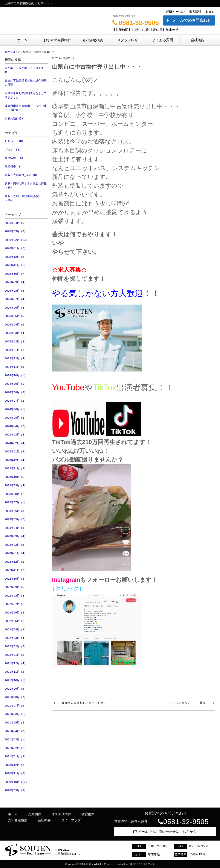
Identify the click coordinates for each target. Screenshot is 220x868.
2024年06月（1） (16, 409)
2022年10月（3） (16, 579)
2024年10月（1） (16, 375)
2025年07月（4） (16, 299)
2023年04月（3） (16, 528)
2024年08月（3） (16, 392)
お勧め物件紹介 (15, 118)
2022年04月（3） (16, 629)
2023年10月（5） (16, 477)
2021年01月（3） (16, 756)
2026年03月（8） (16, 231)
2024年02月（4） (16, 443)
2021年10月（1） (16, 680)
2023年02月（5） (16, 545)
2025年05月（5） (16, 316)
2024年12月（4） (16, 358)
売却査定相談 (93, 40)
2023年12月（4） (16, 460)
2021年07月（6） (16, 706)
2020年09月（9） (16, 790)
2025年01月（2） (16, 350)
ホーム (22, 40)
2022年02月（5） (16, 646)
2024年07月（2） (16, 401)
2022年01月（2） (16, 655)
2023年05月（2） (16, 519)
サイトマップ (71, 820)
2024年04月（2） (16, 426)
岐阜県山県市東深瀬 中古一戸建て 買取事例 (26, 108)
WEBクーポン (175, 12)
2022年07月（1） (16, 604)
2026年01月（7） (16, 248)
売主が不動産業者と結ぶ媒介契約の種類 (26, 83)
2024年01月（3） (16, 451)
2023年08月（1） (16, 494)
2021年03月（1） (16, 739)
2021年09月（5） (16, 689)
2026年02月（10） (17, 240)
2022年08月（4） (16, 596)
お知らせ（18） (15, 141)
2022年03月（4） (16, 638)
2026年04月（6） (16, 223)
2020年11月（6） (16, 773)
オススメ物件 (61, 814)
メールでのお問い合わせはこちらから (165, 832)
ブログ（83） (13, 150)
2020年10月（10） (17, 782)
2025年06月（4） (16, 308)
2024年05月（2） (16, 418)
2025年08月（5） (16, 291)
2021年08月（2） (16, 697)
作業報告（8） (14, 167)
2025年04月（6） (16, 325)
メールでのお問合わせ (189, 20)
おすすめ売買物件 (57, 40)
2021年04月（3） (16, 731)
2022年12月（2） (16, 562)
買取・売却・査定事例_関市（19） (22, 198)
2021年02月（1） (16, 748)
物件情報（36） (15, 158)
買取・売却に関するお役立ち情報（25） (26, 186)
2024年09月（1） (16, 384)
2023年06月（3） (16, 511)
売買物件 (35, 814)
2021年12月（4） (16, 663)
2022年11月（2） (16, 570)
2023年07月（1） (16, 502)
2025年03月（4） (16, 333)
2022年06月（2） (16, 613)
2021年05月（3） (16, 723)
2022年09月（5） (16, 587)
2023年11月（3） (16, 468)
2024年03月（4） (16, 435)
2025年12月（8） (16, 257)
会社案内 (198, 40)
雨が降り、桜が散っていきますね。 (24, 70)
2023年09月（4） (16, 485)
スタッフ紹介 (128, 40)
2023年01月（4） (16, 553)
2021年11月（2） (16, 672)
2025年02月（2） (16, 341)
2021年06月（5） (16, 714)
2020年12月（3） (16, 765)
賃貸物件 (88, 814)
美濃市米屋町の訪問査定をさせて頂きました (26, 95)
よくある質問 (163, 40)
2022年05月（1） (16, 621)
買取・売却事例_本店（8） (22, 175)
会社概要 (44, 820)
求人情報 (195, 12)
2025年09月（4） (16, 282)
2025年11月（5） (16, 265)
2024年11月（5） (16, 367)
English (210, 12)
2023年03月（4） (16, 536)
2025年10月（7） (16, 274)
